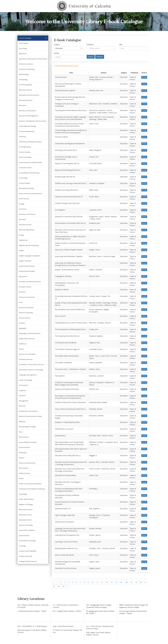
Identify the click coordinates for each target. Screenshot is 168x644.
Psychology (23, 494)
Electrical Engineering (26, 230)
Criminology (23, 178)
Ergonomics (23, 276)
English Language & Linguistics (30, 256)
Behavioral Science (25, 90)
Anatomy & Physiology (27, 69)
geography (23, 328)
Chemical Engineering (27, 131)
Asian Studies (24, 43)
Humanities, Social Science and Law (31, 364)
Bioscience (23, 105)
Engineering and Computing (29, 245)
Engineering (23, 240)
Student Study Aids (26, 556)
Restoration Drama (26, 510)
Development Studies (26, 188)
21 (145, 582)
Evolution (22, 292)
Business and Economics (28, 111)
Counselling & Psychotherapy (29, 173)
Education (22, 219)
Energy (21, 235)
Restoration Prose (25, 515)
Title (121, 45)
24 (64, 586)
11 (97, 582)
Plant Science (24, 468)
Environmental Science (27, 266)
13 (107, 582)
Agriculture (23, 54)
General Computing (26, 313)
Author (57, 53)
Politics (21, 478)
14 (112, 582)
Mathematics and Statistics (28, 411)
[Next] (68, 586)
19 (136, 582)
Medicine (22, 421)
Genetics (22, 323)
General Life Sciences (26, 308)
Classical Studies (25, 152)
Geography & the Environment (30, 333)
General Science (25, 318)
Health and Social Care (27, 339)
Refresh (100, 57)
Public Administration (26, 499)
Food (21, 302)
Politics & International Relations (30, 484)
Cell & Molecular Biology (27, 126)
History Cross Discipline (27, 354)
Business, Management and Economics (33, 121)
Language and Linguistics (28, 375)
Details (144, 77)
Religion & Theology (26, 504)
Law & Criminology (25, 380)
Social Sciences (24, 535)
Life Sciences (23, 385)
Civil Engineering (25, 147)
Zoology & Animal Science (28, 561)
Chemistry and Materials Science (30, 142)
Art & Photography (25, 85)
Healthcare (23, 344)
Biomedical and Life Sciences (29, 95)
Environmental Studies (27, 271)
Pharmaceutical (24, 447)
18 (131, 582)
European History (25, 287)
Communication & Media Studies (30, 162)
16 (121, 582)
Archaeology (23, 80)
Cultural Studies (24, 183)
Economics (23, 209)
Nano (21, 432)
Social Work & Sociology (27, 541)
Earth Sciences (24, 199)
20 (141, 582)
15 (116, 582)
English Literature (25, 261)
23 (59, 586)
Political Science (24, 473)
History (21, 349)
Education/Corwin (25, 225)
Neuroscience (24, 437)
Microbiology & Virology (27, 427)
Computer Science (25, 168)
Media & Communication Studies (30, 416)
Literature (22, 396)
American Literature (26, 64)
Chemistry (22, 136)
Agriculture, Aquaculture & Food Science (33, 59)
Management (24, 401)
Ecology (22, 204)
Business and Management (28, 116)
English (21, 250)
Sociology (22, 546)
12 (102, 582)
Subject (57, 45)
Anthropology (24, 74)
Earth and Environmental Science (31, 194)
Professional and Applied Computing (32, 489)
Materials (22, 406)
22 (54, 586)
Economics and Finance (27, 214)
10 (93, 582)
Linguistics (23, 390)
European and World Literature (30, 282)
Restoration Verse (25, 520)
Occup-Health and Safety (28, 442)
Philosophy (23, 453)
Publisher (90, 45)
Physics (21, 458)
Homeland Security (26, 359)
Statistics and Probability (28, 551)
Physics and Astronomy (27, 463)
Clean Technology (25, 157)
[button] (69, 48)
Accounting (23, 48)
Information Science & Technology (31, 370)
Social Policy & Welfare (27, 530)
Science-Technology (26, 525)
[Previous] (54, 582)
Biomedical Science (26, 100)
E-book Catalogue (25, 38)
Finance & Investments (27, 297)
